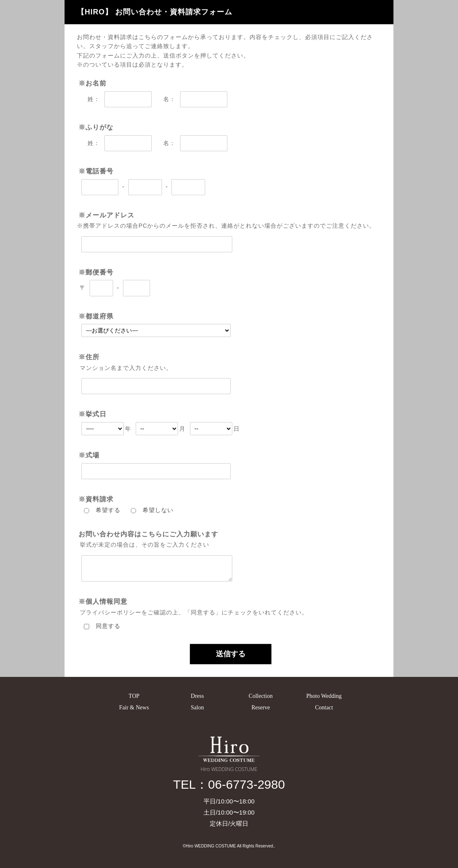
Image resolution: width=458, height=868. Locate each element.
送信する (231, 654)
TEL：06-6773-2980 (229, 784)
